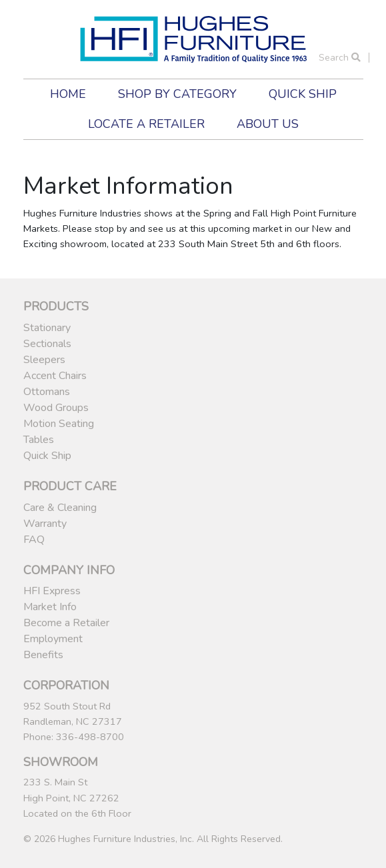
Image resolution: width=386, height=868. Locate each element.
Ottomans (47, 392)
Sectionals (47, 344)
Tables (39, 440)
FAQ (34, 540)
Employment (53, 639)
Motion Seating (59, 424)
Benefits (43, 655)
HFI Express (52, 591)
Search (340, 58)
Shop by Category (177, 94)
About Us (268, 124)
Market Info (50, 607)
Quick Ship (303, 94)
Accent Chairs (55, 376)
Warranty (45, 524)
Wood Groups (56, 408)
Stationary (47, 328)
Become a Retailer (66, 623)
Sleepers (44, 360)
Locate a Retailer (146, 124)
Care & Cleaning (60, 508)
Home (68, 94)
